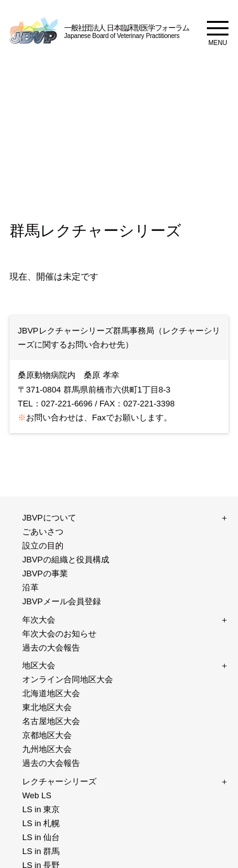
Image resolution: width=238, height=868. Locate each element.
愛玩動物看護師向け (59, 589)
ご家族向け (43, 607)
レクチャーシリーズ (59, 572)
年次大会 (39, 536)
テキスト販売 (47, 661)
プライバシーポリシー (132, 643)
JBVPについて (48, 518)
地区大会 (39, 554)
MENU (218, 33)
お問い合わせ (47, 643)
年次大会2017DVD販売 (132, 661)
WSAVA (206, 661)
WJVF (32, 625)
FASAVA (36, 679)
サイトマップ (32, 719)
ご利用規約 (86, 719)
